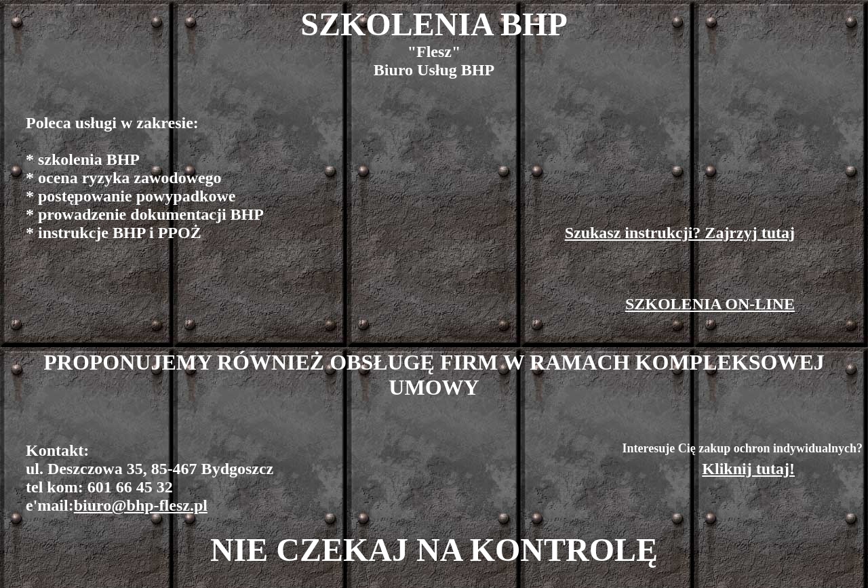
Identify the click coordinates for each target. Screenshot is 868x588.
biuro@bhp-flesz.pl (141, 505)
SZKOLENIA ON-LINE (710, 304)
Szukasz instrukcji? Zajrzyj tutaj (680, 233)
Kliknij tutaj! (748, 469)
